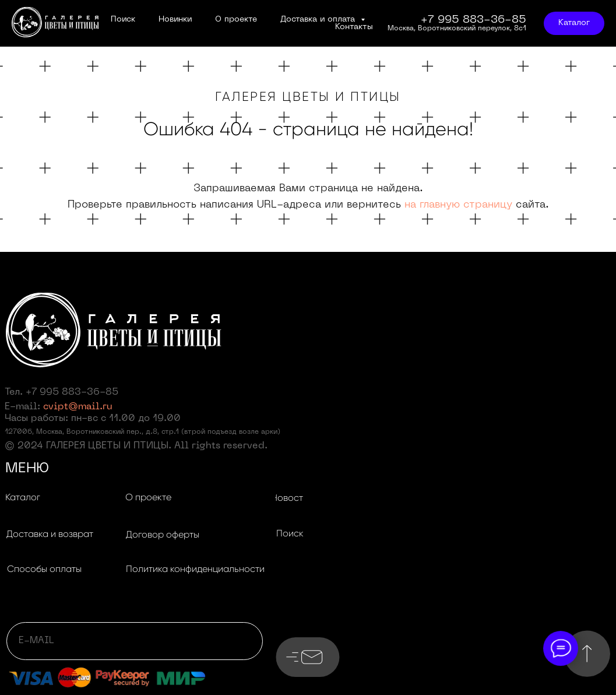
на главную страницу (458, 205)
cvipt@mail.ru (78, 407)
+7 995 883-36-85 (72, 392)
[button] (50, 535)
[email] (135, 641)
